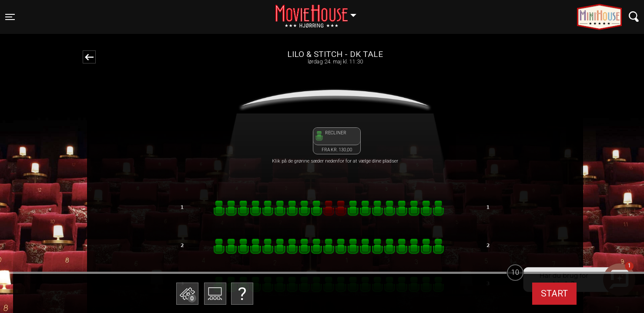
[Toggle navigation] (10, 17)
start (554, 293)
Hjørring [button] (320, 12)
